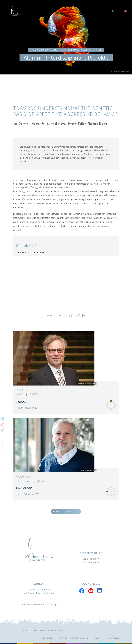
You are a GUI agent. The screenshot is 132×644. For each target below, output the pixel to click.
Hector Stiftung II (50, 605)
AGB (97, 639)
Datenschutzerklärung (73, 639)
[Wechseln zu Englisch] (125, 11)
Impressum (112, 639)
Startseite (46, 639)
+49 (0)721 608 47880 (39, 590)
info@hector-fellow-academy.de (39, 593)
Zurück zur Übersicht (66, 512)
